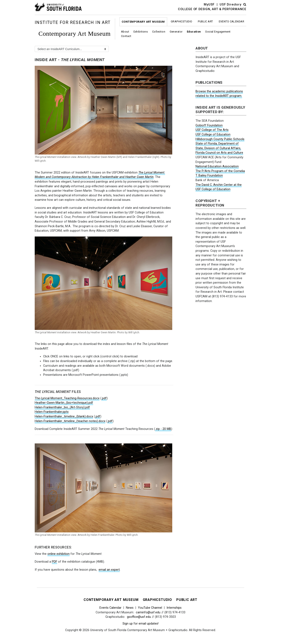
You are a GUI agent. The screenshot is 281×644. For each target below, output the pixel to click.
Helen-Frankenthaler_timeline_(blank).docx (64, 416)
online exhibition (59, 554)
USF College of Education (213, 135)
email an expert (109, 570)
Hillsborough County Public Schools (220, 139)
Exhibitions (141, 32)
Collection (159, 32)
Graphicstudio (182, 21)
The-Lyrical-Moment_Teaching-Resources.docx (67, 398)
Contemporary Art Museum (143, 22)
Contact (126, 36)
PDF (54, 562)
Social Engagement (218, 32)
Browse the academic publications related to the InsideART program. (219, 94)
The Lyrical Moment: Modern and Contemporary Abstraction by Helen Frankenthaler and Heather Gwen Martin (100, 175)
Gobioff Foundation (209, 125)
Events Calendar (231, 21)
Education (194, 32)
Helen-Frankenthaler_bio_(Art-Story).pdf (62, 407)
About (125, 32)
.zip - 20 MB (163, 429)
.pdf (104, 398)
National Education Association (217, 166)
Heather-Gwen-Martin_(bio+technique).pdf (64, 403)
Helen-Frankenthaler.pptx (52, 412)
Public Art (205, 21)
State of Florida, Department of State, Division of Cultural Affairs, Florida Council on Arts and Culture (219, 148)
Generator (176, 32)
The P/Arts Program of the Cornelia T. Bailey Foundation (220, 173)
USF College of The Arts (212, 130)
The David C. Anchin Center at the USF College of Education (219, 187)
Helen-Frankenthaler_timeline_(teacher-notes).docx (70, 421)
